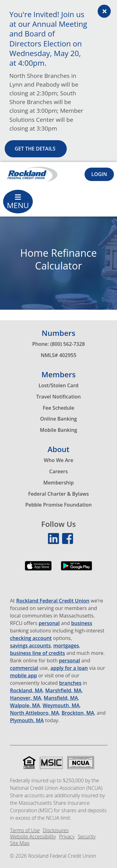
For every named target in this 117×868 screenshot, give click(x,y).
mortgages (66, 646)
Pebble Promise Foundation (58, 505)
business (82, 623)
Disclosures (56, 830)
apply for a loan (69, 668)
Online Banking (59, 419)
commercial (24, 668)
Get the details (36, 149)
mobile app (24, 676)
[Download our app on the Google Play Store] (76, 570)
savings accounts (30, 646)
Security (87, 837)
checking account (31, 638)
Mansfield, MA (61, 698)
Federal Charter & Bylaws (58, 494)
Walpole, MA (25, 706)
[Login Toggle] (99, 174)
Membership (59, 483)
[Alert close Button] (104, 11)
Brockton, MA (78, 713)
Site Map (20, 843)
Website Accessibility (33, 837)
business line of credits (37, 653)
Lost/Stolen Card (59, 385)
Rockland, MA (26, 691)
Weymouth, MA (61, 706)
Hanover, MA (26, 698)
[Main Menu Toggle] (18, 202)
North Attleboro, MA (34, 713)
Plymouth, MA (27, 720)
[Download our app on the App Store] (38, 570)
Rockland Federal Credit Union (53, 601)
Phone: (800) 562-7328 (58, 344)
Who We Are (58, 460)
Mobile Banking (58, 430)
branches (70, 683)
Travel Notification (58, 397)
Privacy (67, 837)
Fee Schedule (58, 408)
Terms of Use (25, 830)
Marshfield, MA (63, 691)
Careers (58, 471)
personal (49, 623)
